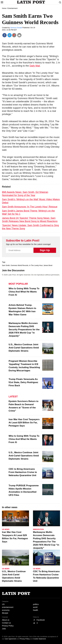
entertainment (8, 607)
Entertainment (13, 8)
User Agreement (11, 639)
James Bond (48, 265)
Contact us (6, 623)
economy (6, 610)
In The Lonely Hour (36, 265)
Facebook (41, 620)
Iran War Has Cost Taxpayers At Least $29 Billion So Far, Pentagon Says (24, 423)
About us (6, 620)
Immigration (38, 529)
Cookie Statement (40, 639)
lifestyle (5, 613)
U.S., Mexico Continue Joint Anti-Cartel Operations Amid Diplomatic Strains (24, 348)
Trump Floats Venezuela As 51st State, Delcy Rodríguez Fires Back (23, 382)
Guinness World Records (19, 265)
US (3, 604)
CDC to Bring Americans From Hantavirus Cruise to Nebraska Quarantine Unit (23, 472)
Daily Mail (35, 66)
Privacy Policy (8, 626)
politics (36, 604)
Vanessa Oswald (16, 28)
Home (4, 8)
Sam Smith (6, 265)
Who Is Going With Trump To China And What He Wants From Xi (24, 292)
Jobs (4, 629)
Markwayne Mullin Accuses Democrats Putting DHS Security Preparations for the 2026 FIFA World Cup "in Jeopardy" (24, 330)
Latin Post (31, 2)
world (35, 607)
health (36, 610)
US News (6, 529)
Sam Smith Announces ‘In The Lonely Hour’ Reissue (30, 207)
